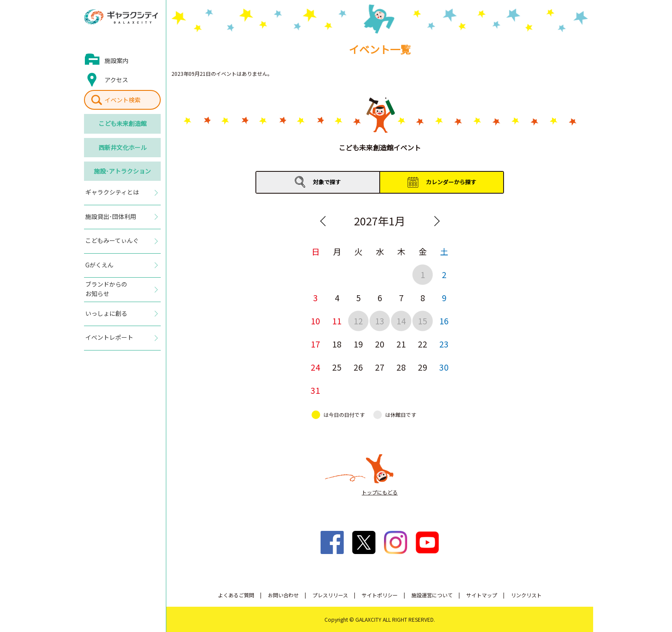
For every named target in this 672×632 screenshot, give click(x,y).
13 (380, 321)
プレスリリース (330, 595)
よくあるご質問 (236, 595)
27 (380, 367)
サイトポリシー (380, 595)
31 (315, 390)
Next (437, 221)
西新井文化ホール (123, 147)
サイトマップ (482, 595)
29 (423, 367)
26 (358, 367)
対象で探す (327, 182)
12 (358, 321)
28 (401, 367)
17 (315, 344)
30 (444, 367)
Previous (323, 221)
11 (337, 321)
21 (401, 344)
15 (423, 321)
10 (315, 321)
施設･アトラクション (122, 171)
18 (337, 344)
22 (423, 344)
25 (337, 367)
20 (380, 344)
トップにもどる (380, 492)
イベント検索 (123, 100)
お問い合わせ (283, 595)
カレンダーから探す (451, 182)
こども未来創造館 (123, 123)
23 (444, 344)
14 (401, 321)
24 (315, 367)
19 (358, 344)
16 (444, 321)
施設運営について (432, 595)
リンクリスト (526, 595)
